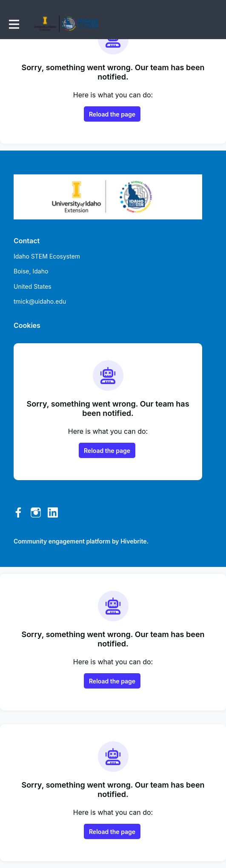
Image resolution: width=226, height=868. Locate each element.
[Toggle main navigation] (14, 24)
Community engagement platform (62, 541)
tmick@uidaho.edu (40, 301)
